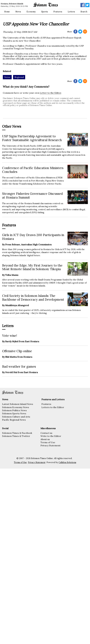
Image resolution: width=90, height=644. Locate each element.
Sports (45, 12)
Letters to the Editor (53, 407)
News (18, 12)
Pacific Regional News (14, 420)
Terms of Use (48, 442)
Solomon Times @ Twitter (16, 436)
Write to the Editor (51, 436)
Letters (71, 12)
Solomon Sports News (14, 413)
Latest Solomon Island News (18, 404)
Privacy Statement (50, 445)
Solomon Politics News (14, 410)
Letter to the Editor (50, 93)
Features (58, 12)
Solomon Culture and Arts (16, 417)
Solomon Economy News (16, 407)
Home (7, 12)
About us (45, 439)
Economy (31, 12)
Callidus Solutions (67, 462)
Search (84, 12)
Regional (19, 77)
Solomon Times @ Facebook (17, 433)
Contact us (46, 433)
